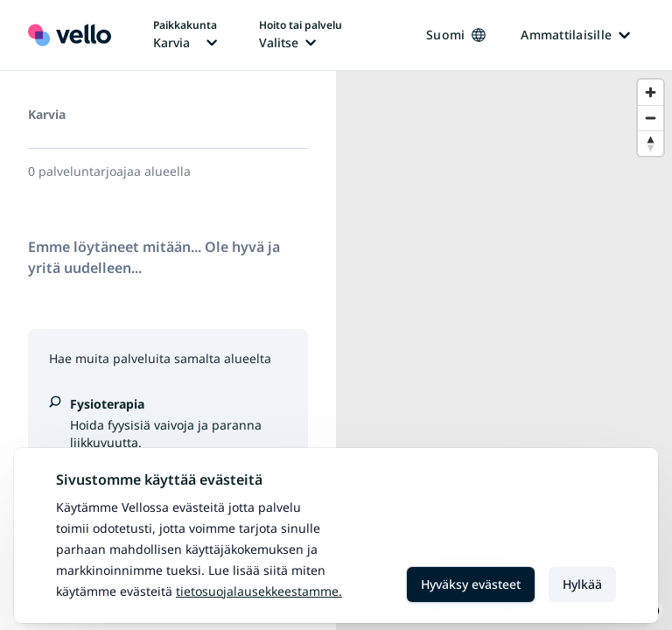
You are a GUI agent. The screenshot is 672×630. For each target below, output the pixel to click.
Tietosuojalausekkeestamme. (259, 591)
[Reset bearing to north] (651, 143)
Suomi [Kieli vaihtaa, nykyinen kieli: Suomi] (456, 35)
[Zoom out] (651, 118)
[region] (504, 350)
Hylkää (582, 584)
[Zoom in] (651, 92)
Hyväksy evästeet (471, 584)
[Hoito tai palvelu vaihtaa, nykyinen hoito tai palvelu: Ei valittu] (301, 35)
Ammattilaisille (575, 35)
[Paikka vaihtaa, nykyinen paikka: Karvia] (185, 35)
